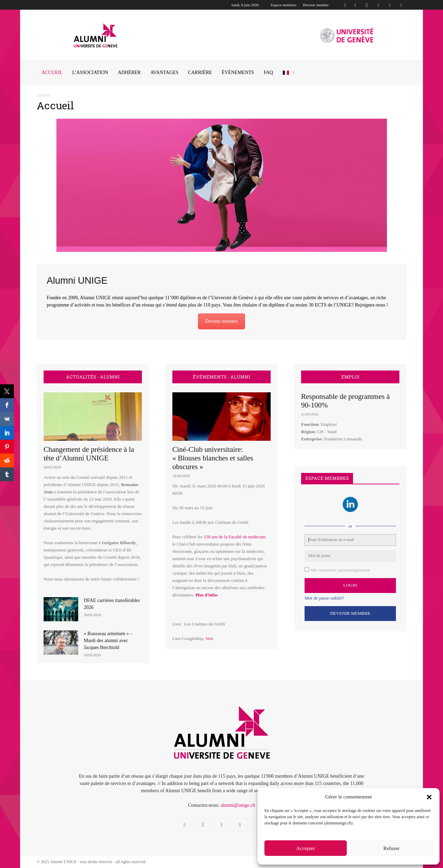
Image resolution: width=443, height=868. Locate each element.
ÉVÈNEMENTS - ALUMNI (221, 377)
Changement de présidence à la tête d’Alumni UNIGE (89, 454)
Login (350, 585)
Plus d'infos (206, 595)
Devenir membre (316, 5)
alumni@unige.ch (238, 805)
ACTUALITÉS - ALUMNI (93, 377)
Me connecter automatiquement (340, 570)
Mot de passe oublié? (324, 598)
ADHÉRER (129, 72)
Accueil (52, 72)
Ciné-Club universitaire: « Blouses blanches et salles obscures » (213, 458)
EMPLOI (350, 377)
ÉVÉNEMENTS (238, 72)
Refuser (392, 848)
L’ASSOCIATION (90, 72)
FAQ (268, 72)
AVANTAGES (165, 72)
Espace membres (283, 5)
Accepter (306, 848)
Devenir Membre (350, 613)
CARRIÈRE (200, 72)
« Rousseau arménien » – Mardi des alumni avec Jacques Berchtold (108, 641)
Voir (209, 638)
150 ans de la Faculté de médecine (235, 537)
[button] (429, 797)
